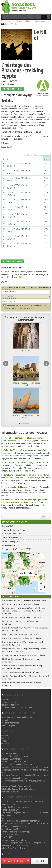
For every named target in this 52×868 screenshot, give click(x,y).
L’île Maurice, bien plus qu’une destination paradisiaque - (22, 660)
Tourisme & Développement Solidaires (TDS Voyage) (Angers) (26, 775)
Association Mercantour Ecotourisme (16, 807)
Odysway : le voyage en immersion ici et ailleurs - (24, 655)
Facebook (5, 738)
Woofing (5, 818)
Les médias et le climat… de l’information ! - (22, 617)
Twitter (4, 741)
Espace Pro (6, 699)
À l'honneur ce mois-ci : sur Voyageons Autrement (24, 600)
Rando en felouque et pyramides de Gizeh (26, 384)
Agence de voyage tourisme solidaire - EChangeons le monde (25, 843)
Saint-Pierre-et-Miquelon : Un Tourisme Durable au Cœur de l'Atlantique (25, 814)
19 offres (9, 526)
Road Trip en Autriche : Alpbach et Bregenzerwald (21, 821)
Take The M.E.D (7, 837)
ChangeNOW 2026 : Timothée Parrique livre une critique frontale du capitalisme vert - (25, 650)
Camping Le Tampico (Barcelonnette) (16, 786)
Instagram (5, 744)
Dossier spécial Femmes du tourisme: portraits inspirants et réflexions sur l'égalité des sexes (25, 825)
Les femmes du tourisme (11, 834)
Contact (5, 720)
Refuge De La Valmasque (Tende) (14, 759)
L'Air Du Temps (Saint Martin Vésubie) (16, 761)
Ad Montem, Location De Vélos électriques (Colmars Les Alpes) (23, 782)
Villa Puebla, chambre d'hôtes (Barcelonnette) (20, 789)
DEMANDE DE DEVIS (14, 861)
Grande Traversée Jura (10, 810)
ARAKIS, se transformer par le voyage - (20, 634)
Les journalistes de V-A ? (11, 705)
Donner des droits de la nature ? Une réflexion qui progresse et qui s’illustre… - (25, 629)
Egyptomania (26, 350)
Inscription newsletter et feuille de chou (17, 717)
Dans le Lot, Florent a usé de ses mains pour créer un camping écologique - (23, 667)
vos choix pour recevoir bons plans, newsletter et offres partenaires (25, 307)
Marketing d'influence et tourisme (15, 845)
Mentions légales (8, 725)
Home (4, 21)
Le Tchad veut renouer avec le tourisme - (21, 604)
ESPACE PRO (39, 861)
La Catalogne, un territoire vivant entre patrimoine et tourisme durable (22, 803)
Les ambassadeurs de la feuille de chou (17, 707)
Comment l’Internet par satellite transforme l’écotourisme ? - (23, 684)
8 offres (12, 538)
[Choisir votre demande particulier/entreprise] (28, 861)
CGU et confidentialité (10, 723)
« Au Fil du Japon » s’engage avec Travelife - (22, 638)
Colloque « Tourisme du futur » (14, 840)
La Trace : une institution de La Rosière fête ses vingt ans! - (22, 623)
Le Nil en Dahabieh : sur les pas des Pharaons (26, 416)
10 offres (14, 530)
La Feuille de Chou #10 (10, 829)
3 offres (11, 541)
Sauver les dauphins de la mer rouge (16, 832)
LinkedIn (5, 735)
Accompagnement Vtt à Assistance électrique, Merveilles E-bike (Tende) (25, 771)
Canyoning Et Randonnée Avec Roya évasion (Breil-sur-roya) (25, 767)
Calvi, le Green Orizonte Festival (14, 848)
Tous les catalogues (9, 753)
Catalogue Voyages (15, 21)
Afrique (42, 21)
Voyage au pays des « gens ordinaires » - (21, 672)
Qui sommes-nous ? (9, 702)
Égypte (7, 24)
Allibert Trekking (31, 21)
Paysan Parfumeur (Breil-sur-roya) (15, 756)
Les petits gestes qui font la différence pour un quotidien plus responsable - (23, 643)
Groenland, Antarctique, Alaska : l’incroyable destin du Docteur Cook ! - (26, 677)
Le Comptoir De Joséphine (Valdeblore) (17, 764)
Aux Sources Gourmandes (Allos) (14, 778)
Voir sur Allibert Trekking (13, 89)
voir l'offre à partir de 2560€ (16, 549)
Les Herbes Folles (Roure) (11, 792)
